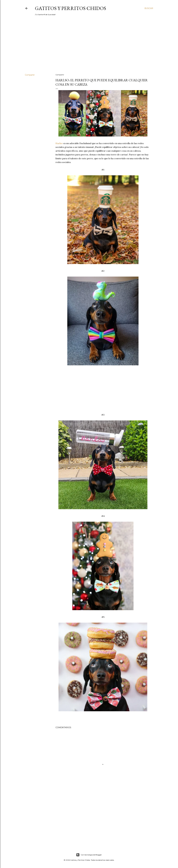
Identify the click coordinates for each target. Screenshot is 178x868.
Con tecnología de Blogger (89, 855)
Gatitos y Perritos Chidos (71, 8)
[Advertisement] (89, 47)
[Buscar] (149, 8)
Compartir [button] (30, 75)
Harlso (59, 143)
